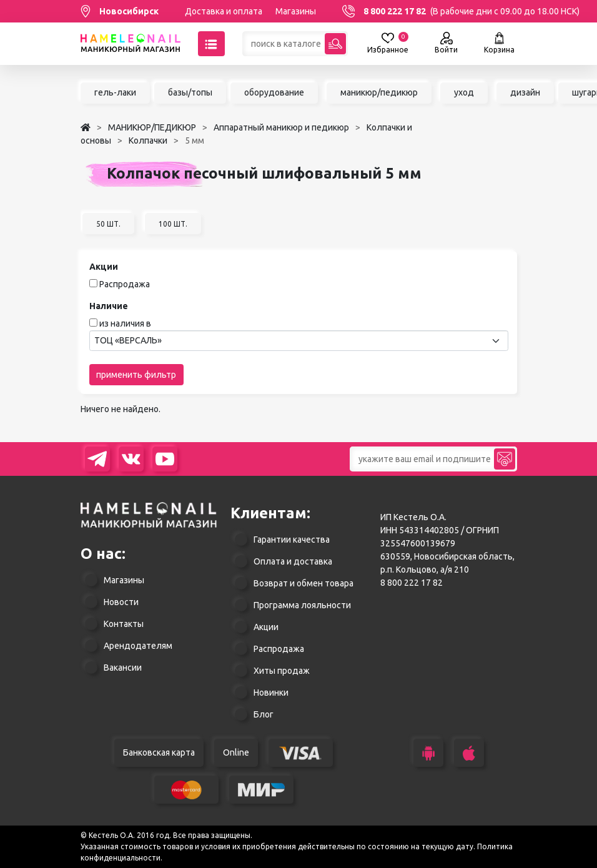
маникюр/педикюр (379, 92)
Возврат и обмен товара (303, 583)
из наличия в (125, 323)
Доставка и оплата (224, 11)
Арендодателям (138, 646)
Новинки (271, 693)
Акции (266, 627)
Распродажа (125, 284)
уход (464, 92)
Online (236, 752)
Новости (121, 602)
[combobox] (299, 341)
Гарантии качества (292, 540)
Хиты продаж (282, 671)
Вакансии (123, 668)
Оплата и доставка (293, 561)
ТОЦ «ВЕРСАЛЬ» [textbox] (128, 340)
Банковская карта (159, 752)
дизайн (525, 92)
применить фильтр (136, 375)
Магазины (296, 11)
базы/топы (190, 92)
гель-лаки (115, 92)
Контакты (124, 624)
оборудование (274, 92)
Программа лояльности (302, 605)
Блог (264, 714)
